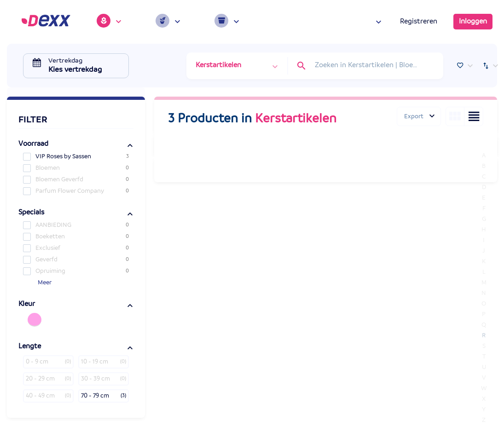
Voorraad (33, 144)
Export (414, 116)
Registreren (419, 22)
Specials (31, 213)
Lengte (30, 346)
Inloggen (473, 22)
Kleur (27, 304)
